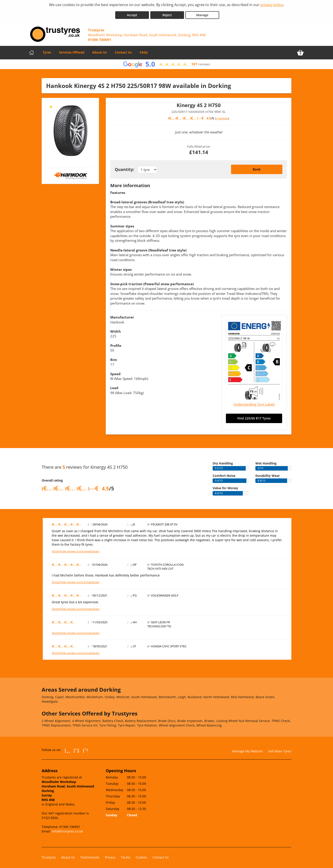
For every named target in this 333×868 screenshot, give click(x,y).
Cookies (141, 856)
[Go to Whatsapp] (85, 749)
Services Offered (72, 50)
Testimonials (90, 856)
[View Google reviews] (166, 62)
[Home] (31, 51)
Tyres (47, 50)
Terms (126, 856)
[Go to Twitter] (76, 749)
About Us (100, 50)
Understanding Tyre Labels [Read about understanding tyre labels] (254, 402)
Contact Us (123, 50)
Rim (114, 358)
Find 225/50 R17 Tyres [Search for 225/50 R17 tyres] (254, 416)
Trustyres (49, 856)
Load (114, 386)
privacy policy (272, 5)
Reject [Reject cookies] (167, 13)
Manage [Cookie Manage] (202, 13)
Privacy (110, 856)
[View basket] (300, 51)
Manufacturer (122, 315)
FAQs (144, 50)
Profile (116, 344)
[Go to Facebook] (67, 749)
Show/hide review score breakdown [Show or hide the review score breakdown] (76, 550)
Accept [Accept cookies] (132, 13)
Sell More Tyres (280, 749)
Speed (115, 372)
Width (116, 330)
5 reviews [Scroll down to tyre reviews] (222, 117)
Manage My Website (247, 749)
